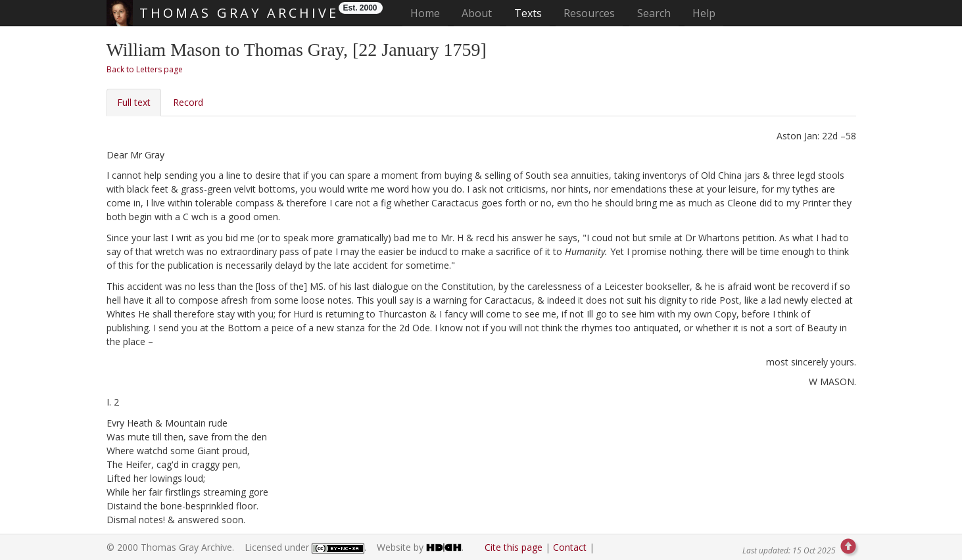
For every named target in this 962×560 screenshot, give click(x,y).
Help (704, 13)
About (477, 13)
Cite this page (514, 547)
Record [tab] (188, 102)
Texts (528, 13)
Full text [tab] (134, 102)
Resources (589, 13)
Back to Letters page (145, 69)
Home (429, 13)
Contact (570, 547)
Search (654, 13)
